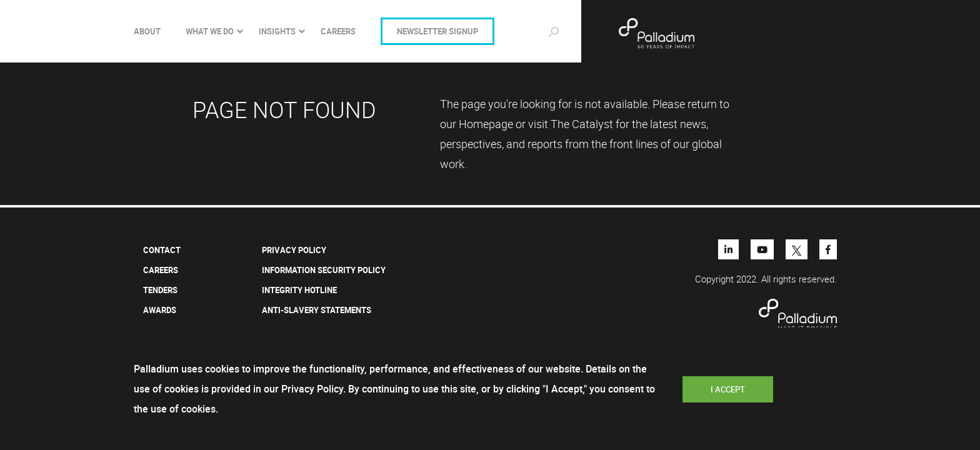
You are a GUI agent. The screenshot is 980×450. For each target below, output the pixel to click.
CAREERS (338, 31)
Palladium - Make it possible (697, 34)
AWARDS (160, 310)
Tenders (160, 290)
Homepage (486, 124)
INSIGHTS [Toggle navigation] (277, 31)
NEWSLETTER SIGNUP (437, 31)
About (147, 31)
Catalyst (592, 124)
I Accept (728, 389)
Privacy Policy (294, 250)
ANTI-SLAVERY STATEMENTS (317, 310)
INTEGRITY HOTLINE (299, 290)
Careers (161, 270)
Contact (162, 250)
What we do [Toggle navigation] (210, 31)
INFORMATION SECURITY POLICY (324, 270)
